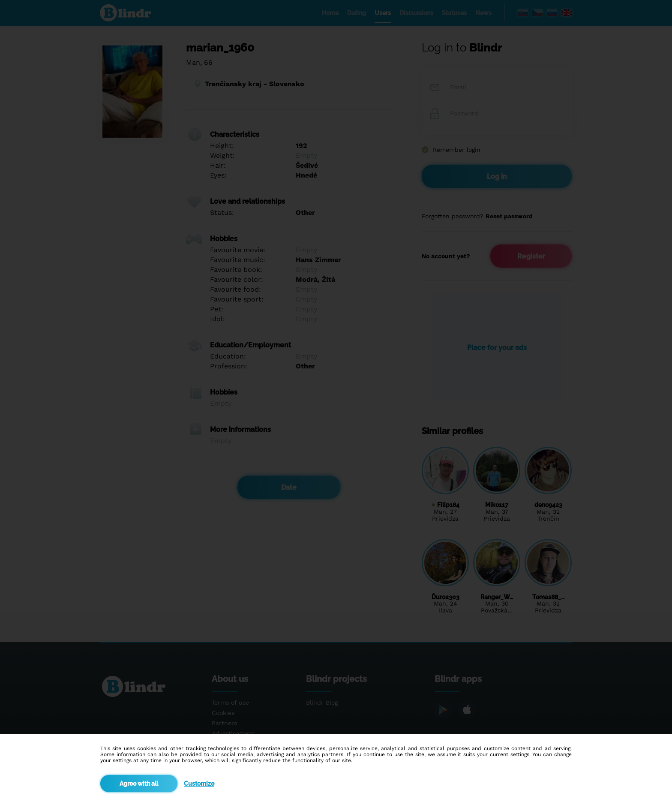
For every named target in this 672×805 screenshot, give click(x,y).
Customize (199, 784)
